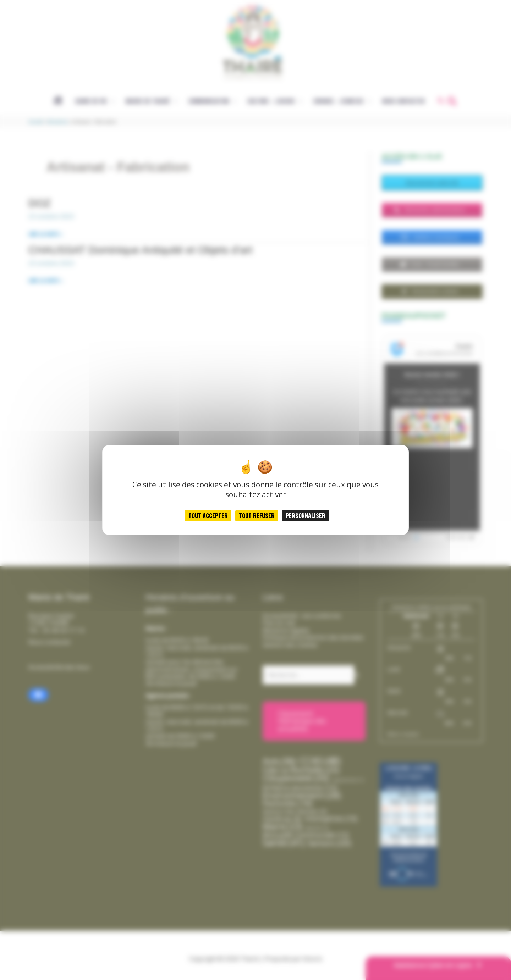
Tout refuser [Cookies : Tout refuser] (257, 516)
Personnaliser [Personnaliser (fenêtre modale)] (306, 516)
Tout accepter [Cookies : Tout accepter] (208, 516)
